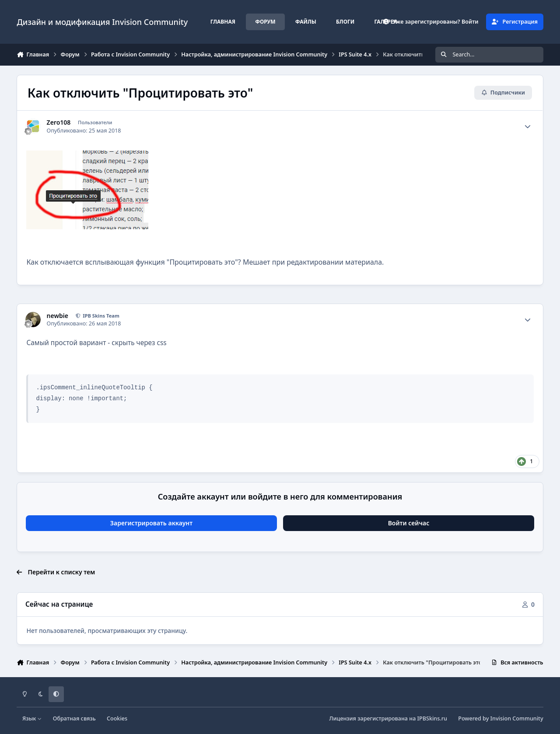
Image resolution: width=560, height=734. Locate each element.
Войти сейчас (409, 523)
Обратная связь (74, 718)
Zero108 (59, 122)
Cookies (117, 718)
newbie (58, 316)
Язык (32, 718)
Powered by (500, 718)
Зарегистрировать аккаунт (151, 523)
